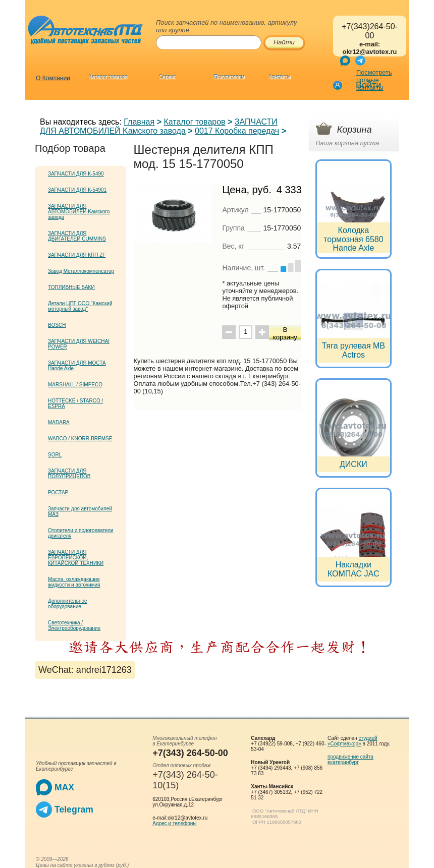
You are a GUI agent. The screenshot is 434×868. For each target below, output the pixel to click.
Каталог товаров (108, 77)
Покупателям (230, 77)
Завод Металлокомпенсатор (81, 271)
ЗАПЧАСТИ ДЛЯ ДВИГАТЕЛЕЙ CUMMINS (77, 236)
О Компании (53, 78)
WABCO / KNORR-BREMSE (80, 439)
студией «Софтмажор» (352, 741)
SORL (55, 455)
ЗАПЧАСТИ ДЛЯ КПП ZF (77, 255)
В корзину (285, 333)
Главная (139, 122)
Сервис (168, 77)
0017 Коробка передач (237, 131)
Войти (368, 85)
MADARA (59, 422)
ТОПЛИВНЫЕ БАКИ (71, 287)
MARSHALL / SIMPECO (75, 385)
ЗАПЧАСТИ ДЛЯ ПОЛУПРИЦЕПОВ (69, 474)
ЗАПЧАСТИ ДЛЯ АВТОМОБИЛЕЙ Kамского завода (159, 126)
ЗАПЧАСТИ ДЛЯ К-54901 (77, 190)
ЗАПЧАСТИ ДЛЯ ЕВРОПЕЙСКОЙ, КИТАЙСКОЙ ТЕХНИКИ (76, 558)
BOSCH (57, 325)
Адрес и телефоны (174, 823)
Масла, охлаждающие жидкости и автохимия (74, 582)
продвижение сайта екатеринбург (350, 760)
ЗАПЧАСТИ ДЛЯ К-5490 (76, 174)
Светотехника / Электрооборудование (74, 625)
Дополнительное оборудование (68, 604)
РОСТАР (58, 493)
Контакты (280, 77)
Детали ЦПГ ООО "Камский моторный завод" (80, 306)
